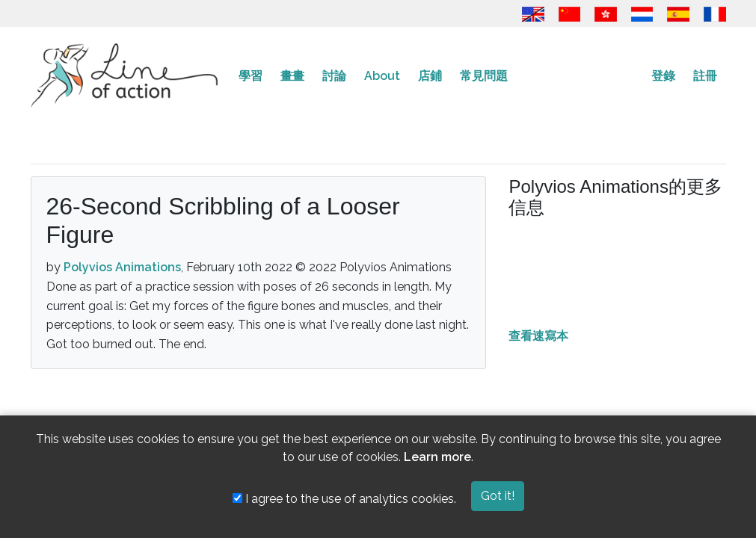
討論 (334, 76)
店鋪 (430, 76)
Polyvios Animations (122, 267)
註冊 (705, 76)
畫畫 (292, 76)
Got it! (498, 496)
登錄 (663, 76)
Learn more (437, 457)
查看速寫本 (538, 336)
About (382, 76)
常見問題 (484, 76)
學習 (251, 76)
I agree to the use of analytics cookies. (344, 499)
